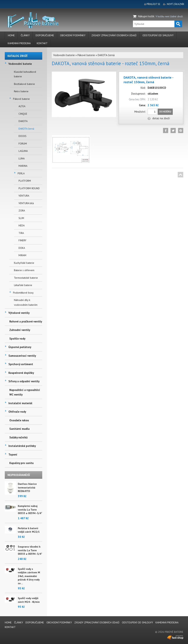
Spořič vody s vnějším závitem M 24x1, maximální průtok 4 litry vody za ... (29, 576)
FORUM (23, 144)
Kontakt (42, 43)
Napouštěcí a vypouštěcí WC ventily (25, 392)
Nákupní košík (146, 16)
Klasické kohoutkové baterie (25, 74)
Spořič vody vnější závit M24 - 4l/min (29, 600)
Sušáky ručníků (18, 437)
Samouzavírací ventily (22, 356)
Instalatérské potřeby (22, 446)
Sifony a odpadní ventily (24, 381)
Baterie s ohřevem (24, 270)
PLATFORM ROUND (29, 188)
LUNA (22, 158)
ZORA (22, 211)
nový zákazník (176, 4)
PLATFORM (25, 181)
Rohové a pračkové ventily (26, 321)
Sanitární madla (19, 429)
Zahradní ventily (20, 330)
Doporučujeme (45, 35)
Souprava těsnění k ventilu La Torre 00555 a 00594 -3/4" (30, 550)
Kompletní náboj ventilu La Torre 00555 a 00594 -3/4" (30, 510)
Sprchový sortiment (21, 364)
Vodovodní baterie (20, 64)
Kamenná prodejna (19, 43)
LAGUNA (23, 151)
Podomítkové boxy (23, 293)
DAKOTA (23, 121)
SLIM (21, 218)
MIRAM (22, 255)
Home (11, 35)
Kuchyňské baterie (24, 263)
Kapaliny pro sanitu (21, 463)
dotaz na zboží (159, 118)
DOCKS (22, 136)
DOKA (22, 248)
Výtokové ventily (19, 313)
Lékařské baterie (23, 285)
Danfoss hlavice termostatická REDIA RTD (27, 487)
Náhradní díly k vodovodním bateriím (26, 302)
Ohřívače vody (17, 412)
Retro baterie (21, 91)
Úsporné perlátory (20, 347)
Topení (13, 455)
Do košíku (165, 112)
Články (25, 35)
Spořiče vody (17, 339)
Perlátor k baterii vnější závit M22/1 (29, 530)
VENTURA (24, 196)
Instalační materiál (20, 403)
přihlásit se (153, 4)
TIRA (21, 233)
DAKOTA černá (26, 129)
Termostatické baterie (26, 278)
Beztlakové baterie (24, 84)
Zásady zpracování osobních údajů (114, 35)
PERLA (21, 173)
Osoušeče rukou (19, 420)
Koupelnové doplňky (21, 373)
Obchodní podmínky (73, 35)
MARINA (23, 166)
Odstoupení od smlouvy (158, 35)
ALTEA (22, 106)
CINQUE (23, 114)
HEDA (22, 225)
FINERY (22, 240)
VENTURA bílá (26, 203)
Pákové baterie (21, 99)
